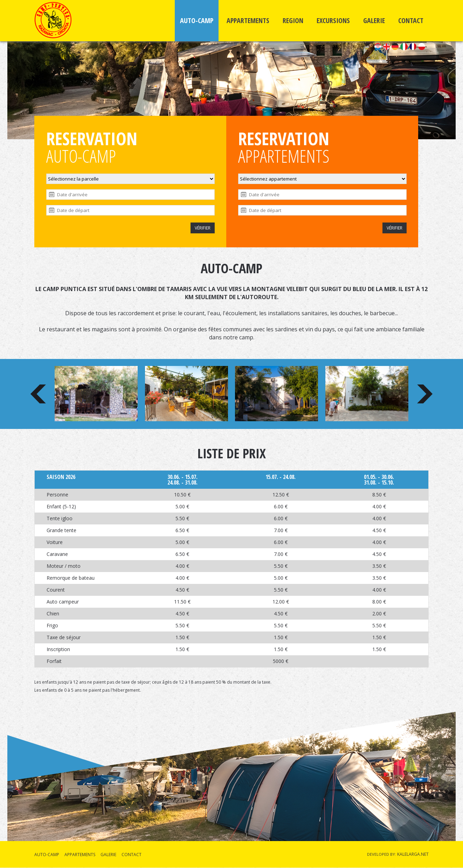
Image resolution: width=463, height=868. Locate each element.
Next (425, 394)
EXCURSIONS (333, 20)
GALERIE (374, 20)
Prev (38, 394)
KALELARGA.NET (413, 854)
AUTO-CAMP (197, 20)
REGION (293, 20)
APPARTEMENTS (248, 20)
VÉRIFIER (203, 228)
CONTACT (411, 20)
